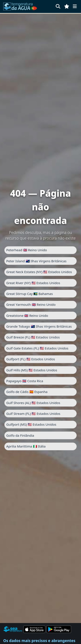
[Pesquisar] (58, 6)
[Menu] (75, 6)
